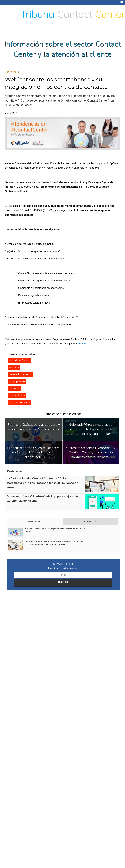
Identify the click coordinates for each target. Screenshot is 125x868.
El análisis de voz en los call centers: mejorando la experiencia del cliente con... (34, 452)
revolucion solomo (21, 374)
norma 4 (14, 389)
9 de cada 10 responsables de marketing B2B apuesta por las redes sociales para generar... (91, 429)
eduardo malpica (20, 403)
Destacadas (15, 471)
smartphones (17, 381)
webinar (14, 368)
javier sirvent (17, 396)
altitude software (19, 361)
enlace (82, 344)
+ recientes (35, 521)
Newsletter (63, 564)
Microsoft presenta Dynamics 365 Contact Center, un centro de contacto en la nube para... (91, 452)
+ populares (90, 521)
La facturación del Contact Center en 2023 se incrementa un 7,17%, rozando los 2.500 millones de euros (42, 483)
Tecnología (12, 72)
